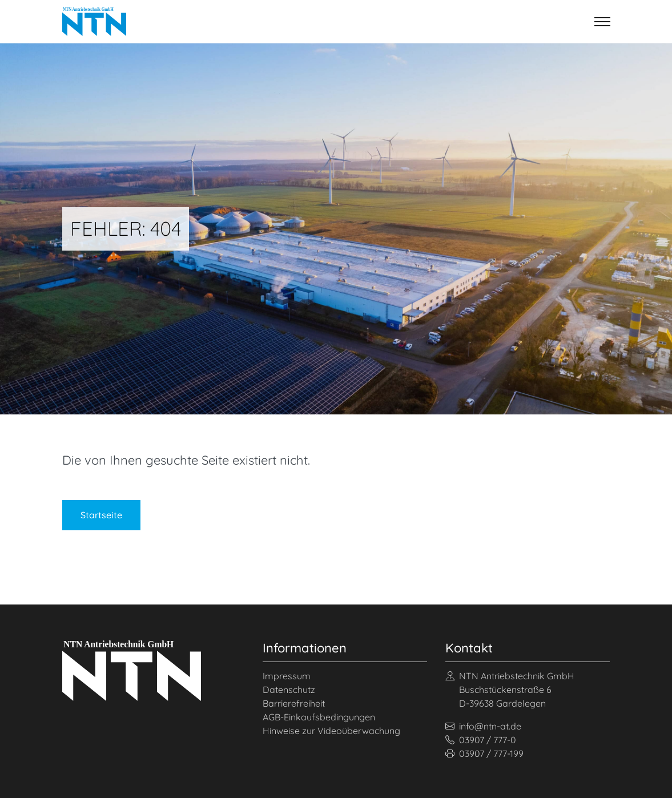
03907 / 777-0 (481, 740)
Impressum (287, 676)
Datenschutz (289, 690)
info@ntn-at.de (483, 726)
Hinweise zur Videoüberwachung (331, 731)
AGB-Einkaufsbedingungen (319, 717)
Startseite (101, 515)
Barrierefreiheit (294, 703)
